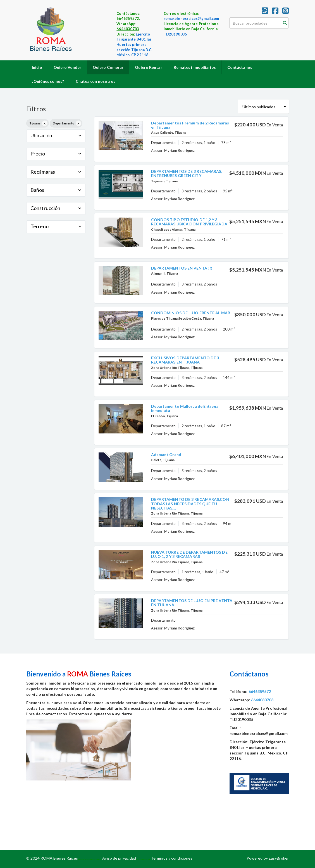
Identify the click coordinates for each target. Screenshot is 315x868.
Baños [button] (56, 190)
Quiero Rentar (148, 67)
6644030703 (128, 29)
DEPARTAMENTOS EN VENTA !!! (182, 268)
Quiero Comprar (108, 67)
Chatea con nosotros (96, 81)
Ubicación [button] (56, 135)
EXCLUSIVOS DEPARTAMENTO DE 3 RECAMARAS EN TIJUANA (185, 360)
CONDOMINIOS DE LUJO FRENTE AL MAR (191, 313)
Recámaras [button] (56, 172)
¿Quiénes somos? (48, 81)
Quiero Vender (67, 67)
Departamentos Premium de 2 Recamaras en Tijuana (190, 125)
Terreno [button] (56, 226)
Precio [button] (56, 154)
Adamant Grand (166, 455)
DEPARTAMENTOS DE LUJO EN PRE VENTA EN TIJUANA (192, 603)
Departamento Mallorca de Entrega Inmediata (185, 408)
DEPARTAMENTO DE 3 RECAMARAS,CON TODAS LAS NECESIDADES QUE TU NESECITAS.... (190, 504)
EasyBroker (279, 858)
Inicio (37, 67)
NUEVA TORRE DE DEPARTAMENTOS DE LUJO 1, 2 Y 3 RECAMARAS (189, 554)
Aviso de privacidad (119, 858)
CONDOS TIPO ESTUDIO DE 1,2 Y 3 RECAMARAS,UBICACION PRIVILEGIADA (189, 222)
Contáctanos (240, 67)
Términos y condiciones (172, 858)
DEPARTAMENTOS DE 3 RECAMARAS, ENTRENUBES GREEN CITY (187, 173)
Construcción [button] (56, 208)
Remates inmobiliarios (195, 67)
